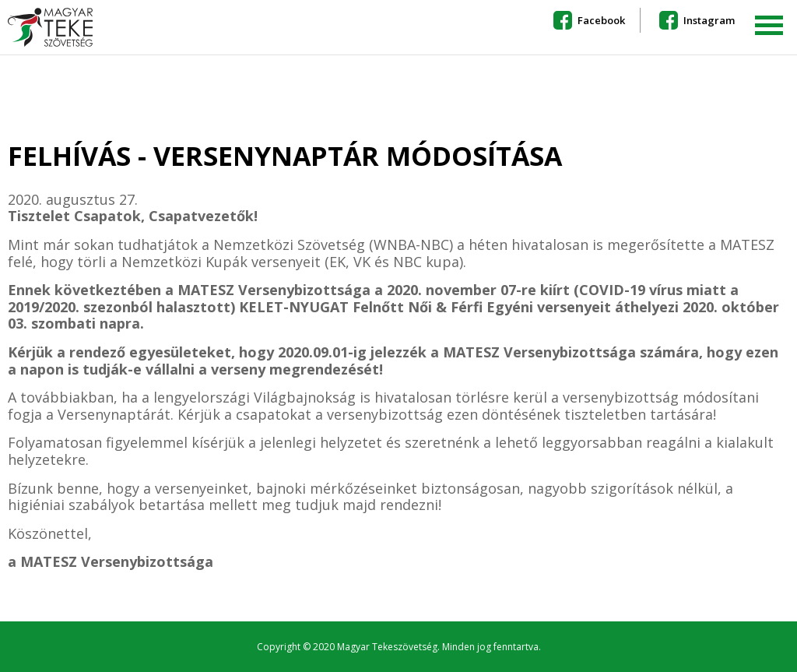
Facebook (601, 20)
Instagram (709, 20)
